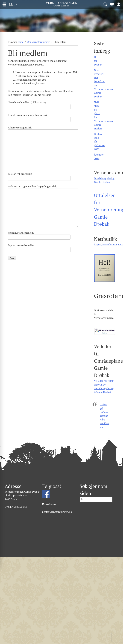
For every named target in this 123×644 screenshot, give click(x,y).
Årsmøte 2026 (99, 156)
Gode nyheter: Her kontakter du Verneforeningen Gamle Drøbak (103, 83)
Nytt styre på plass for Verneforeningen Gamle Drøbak (103, 115)
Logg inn (119, 4)
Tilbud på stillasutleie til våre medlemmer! (104, 416)
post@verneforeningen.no (57, 512)
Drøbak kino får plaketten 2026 (99, 142)
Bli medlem (112, 4)
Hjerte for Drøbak (98, 61)
